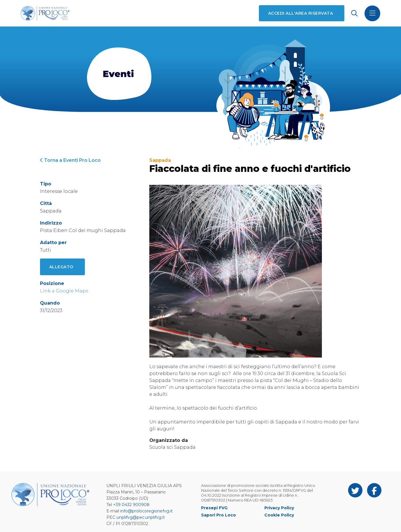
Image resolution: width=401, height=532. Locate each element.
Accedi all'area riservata (300, 13)
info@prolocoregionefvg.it (146, 511)
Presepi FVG (214, 508)
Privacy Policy (279, 508)
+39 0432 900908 (131, 505)
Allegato (61, 267)
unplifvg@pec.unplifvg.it (141, 517)
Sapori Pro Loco (218, 515)
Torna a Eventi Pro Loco (70, 160)
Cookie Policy (279, 515)
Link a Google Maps (64, 291)
